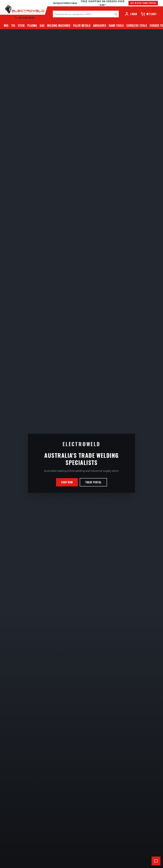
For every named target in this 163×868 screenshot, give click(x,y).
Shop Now (67, 482)
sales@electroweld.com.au (65, 3)
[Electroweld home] (25, 10)
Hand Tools (116, 25)
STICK (21, 25)
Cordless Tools (137, 25)
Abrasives (100, 25)
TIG (13, 25)
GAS (42, 25)
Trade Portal (93, 482)
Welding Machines (59, 25)
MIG (6, 25)
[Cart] (149, 14)
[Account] (131, 14)
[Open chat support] (156, 861)
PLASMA (32, 25)
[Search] (116, 14)
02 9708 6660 (25, 18)
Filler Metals (82, 25)
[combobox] (86, 14)
